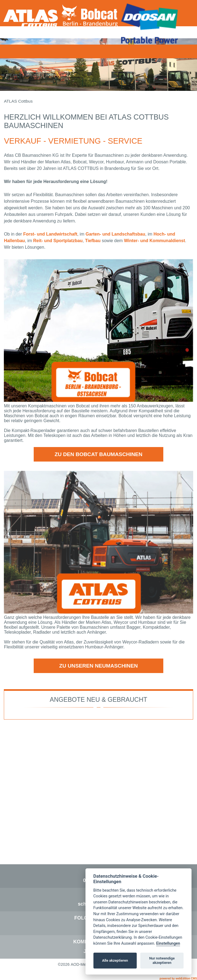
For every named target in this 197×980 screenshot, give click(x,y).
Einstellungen (168, 943)
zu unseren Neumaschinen (98, 666)
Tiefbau (93, 241)
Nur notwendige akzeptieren (162, 960)
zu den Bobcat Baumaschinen (98, 454)
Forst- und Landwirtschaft (50, 234)
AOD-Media (81, 964)
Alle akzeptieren (115, 960)
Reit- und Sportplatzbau (58, 241)
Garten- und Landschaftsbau (115, 234)
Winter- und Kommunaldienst (154, 241)
